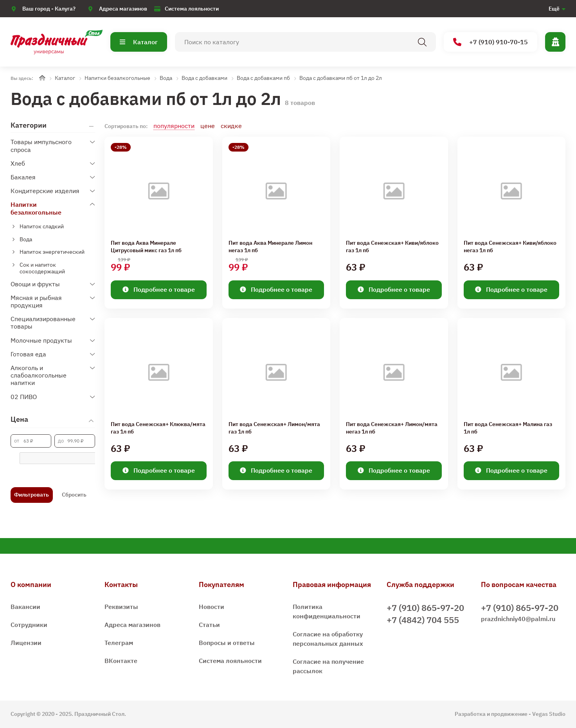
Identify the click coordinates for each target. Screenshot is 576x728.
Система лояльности (192, 9)
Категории (29, 125)
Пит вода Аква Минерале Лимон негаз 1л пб (270, 247)
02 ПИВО (24, 397)
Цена (19, 419)
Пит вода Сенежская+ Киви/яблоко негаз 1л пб (510, 247)
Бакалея (23, 177)
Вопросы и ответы (227, 643)
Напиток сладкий (42, 226)
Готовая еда (28, 354)
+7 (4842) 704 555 (423, 620)
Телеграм (119, 643)
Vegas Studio (549, 714)
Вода (166, 78)
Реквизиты (121, 607)
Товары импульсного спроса (41, 145)
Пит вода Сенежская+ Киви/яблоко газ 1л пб (392, 247)
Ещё (554, 9)
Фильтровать (31, 495)
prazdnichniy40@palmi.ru (518, 619)
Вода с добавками (204, 78)
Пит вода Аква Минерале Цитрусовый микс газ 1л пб (146, 247)
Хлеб (18, 163)
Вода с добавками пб (263, 78)
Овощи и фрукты (35, 284)
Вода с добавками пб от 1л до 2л (341, 78)
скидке (231, 126)
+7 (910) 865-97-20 (425, 608)
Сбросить (74, 495)
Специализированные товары (43, 322)
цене (208, 126)
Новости (211, 607)
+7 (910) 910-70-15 (490, 42)
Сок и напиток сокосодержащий (42, 268)
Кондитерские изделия (45, 191)
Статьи (209, 625)
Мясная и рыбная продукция (36, 301)
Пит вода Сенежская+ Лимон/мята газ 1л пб (274, 428)
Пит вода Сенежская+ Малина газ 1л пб (508, 428)
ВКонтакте (121, 661)
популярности (174, 126)
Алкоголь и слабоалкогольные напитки (39, 375)
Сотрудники (29, 625)
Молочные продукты (41, 340)
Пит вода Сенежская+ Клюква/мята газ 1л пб (158, 428)
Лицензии (26, 643)
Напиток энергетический (52, 252)
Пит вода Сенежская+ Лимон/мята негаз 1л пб (392, 428)
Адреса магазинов (123, 9)
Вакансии (25, 607)
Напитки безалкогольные (117, 78)
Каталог (139, 42)
